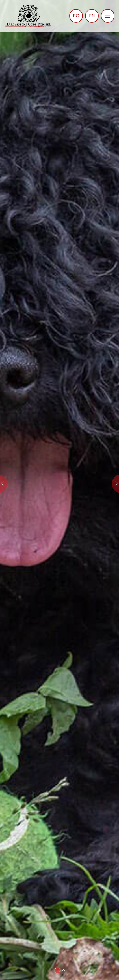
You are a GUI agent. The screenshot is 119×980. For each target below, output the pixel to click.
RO (76, 16)
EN (92, 16)
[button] (57, 970)
